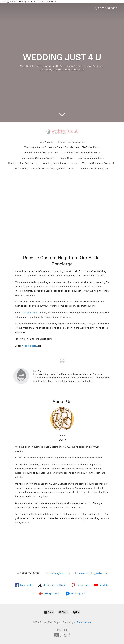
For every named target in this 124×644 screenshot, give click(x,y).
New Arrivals (46, 142)
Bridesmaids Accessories (71, 142)
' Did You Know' (30, 313)
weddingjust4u (29, 346)
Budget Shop (66, 158)
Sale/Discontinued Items (91, 158)
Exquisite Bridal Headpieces (94, 169)
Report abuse (84, 622)
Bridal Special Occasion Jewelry (37, 158)
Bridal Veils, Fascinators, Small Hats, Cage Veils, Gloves (45, 169)
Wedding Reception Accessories (60, 163)
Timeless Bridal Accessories (23, 163)
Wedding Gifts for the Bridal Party (82, 153)
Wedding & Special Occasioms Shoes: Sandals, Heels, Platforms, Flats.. (62, 147)
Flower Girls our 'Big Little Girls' (42, 153)
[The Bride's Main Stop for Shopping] (62, 131)
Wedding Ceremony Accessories (99, 163)
